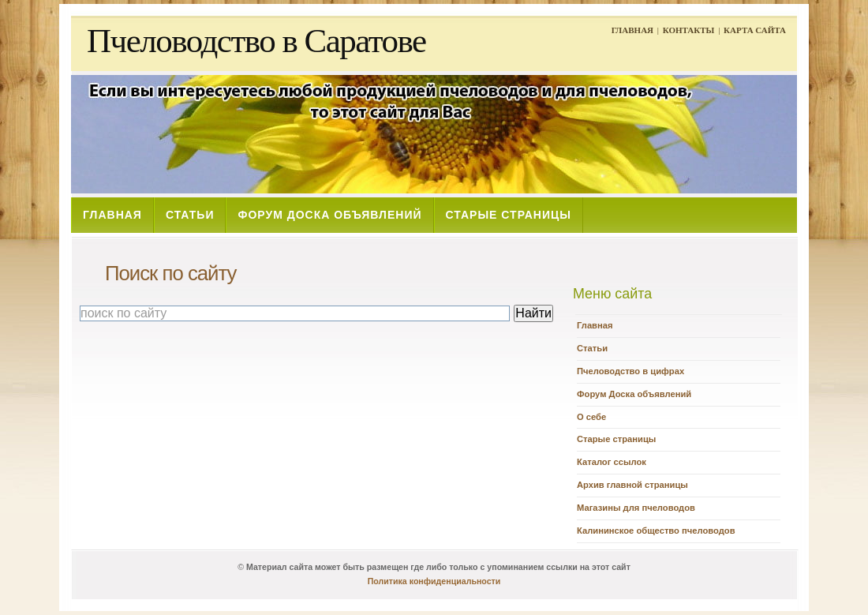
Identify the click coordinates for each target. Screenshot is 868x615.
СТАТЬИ (190, 215)
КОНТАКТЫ (689, 30)
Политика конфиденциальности (434, 581)
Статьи (592, 348)
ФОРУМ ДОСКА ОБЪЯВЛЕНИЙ (329, 215)
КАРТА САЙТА (755, 30)
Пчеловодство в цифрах (630, 371)
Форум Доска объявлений (634, 394)
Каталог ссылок (612, 462)
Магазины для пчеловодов (636, 508)
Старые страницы (616, 439)
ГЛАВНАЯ (632, 30)
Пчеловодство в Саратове (256, 41)
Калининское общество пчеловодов (656, 531)
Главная (595, 325)
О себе (591, 417)
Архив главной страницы (632, 485)
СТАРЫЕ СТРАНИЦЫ (509, 215)
